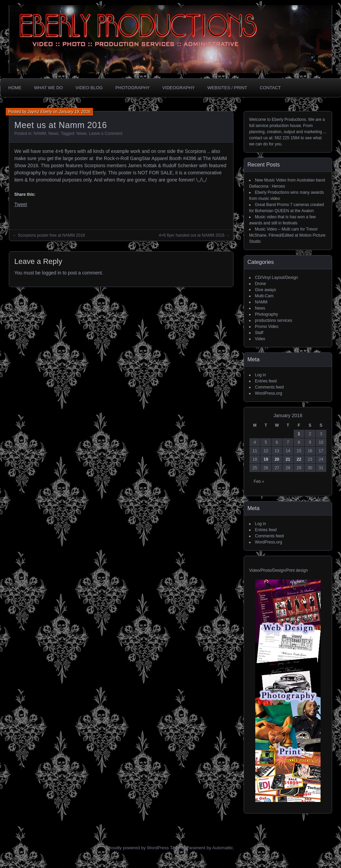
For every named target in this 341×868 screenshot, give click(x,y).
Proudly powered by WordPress (138, 848)
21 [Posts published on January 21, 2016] (288, 459)
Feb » (259, 482)
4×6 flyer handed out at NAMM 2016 (192, 235)
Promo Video (267, 327)
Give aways (265, 290)
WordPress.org (269, 393)
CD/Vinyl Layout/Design (277, 278)
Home (15, 88)
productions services (273, 320)
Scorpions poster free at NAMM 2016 (51, 235)
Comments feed (269, 387)
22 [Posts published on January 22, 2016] (299, 459)
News (53, 133)
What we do (48, 88)
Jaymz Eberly (40, 112)
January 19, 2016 (75, 112)
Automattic (223, 848)
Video (260, 339)
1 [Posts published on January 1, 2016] (299, 434)
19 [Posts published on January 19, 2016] (266, 459)
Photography (133, 88)
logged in (52, 273)
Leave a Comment (105, 133)
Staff (259, 333)
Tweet (21, 204)
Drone (261, 284)
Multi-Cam (264, 296)
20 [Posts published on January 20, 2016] (277, 459)
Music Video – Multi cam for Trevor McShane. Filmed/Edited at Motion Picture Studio (287, 235)
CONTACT (270, 88)
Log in (261, 375)
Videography (178, 88)
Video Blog (89, 88)
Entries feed (266, 381)
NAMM (40, 133)
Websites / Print (227, 88)
